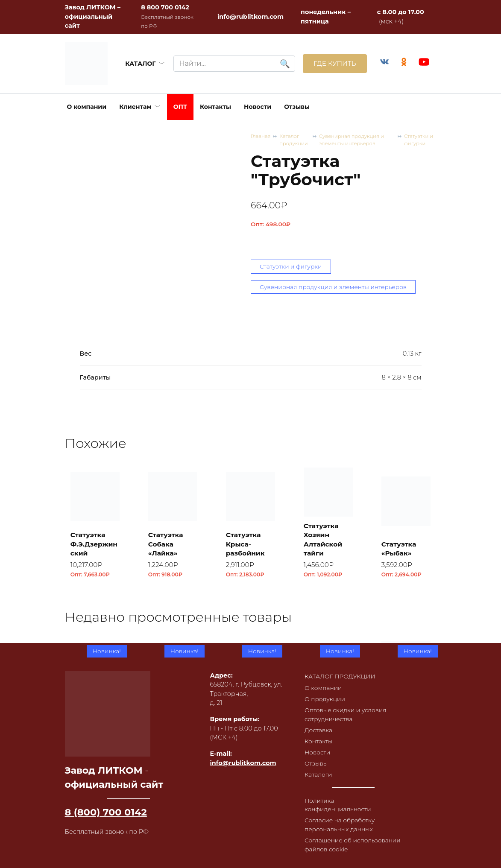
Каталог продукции (296, 140)
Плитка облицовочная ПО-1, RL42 (250, 727)
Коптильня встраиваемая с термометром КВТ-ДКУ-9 (406, 722)
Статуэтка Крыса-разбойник (247, 546)
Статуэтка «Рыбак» (401, 551)
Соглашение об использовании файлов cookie (352, 844)
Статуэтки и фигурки (420, 140)
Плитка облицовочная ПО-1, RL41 (328, 732)
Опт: (271, 225)
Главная (261, 136)
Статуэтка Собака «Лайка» (167, 546)
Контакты (215, 107)
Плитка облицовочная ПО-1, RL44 (94, 727)
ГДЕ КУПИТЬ (332, 63)
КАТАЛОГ (139, 64)
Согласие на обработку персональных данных (338, 823)
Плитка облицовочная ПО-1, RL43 (172, 727)
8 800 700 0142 (165, 7)
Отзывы (297, 107)
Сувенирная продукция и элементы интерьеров (355, 140)
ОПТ (180, 107)
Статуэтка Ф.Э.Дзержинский (94, 546)
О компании (87, 107)
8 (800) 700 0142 (106, 804)
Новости (258, 107)
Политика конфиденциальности (336, 802)
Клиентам (135, 107)
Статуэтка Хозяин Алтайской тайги (325, 541)
